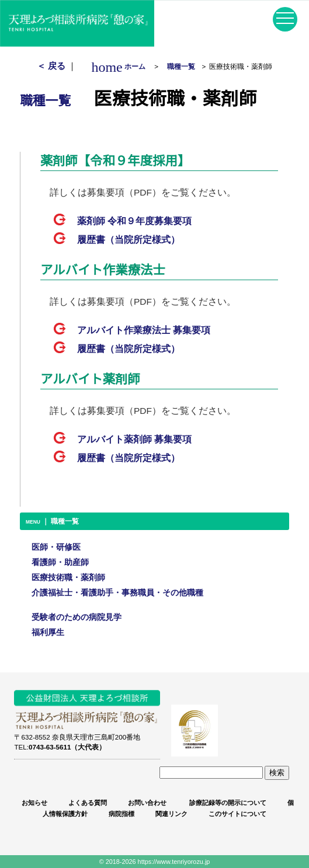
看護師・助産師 (60, 562)
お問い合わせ (147, 803)
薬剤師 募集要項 (134, 221)
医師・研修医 (56, 547)
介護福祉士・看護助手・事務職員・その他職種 (117, 592)
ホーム (122, 66)
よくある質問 (88, 803)
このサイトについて (237, 814)
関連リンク (171, 814)
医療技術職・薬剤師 (68, 577)
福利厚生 (48, 632)
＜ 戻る (52, 66)
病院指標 (121, 814)
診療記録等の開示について (227, 803)
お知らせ (34, 803)
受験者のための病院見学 (77, 617)
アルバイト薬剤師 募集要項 (134, 439)
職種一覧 (181, 66)
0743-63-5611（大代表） (67, 747)
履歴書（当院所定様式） (129, 240)
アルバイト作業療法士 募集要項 (144, 330)
